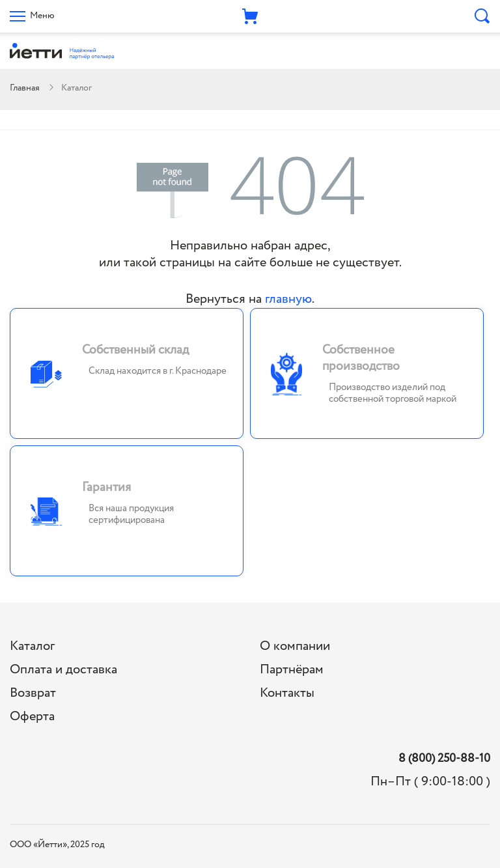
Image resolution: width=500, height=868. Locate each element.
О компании (295, 646)
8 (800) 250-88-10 (444, 759)
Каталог (32, 646)
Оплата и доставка (63, 670)
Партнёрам (292, 670)
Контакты (287, 693)
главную (288, 299)
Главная (25, 88)
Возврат (33, 693)
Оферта (32, 717)
